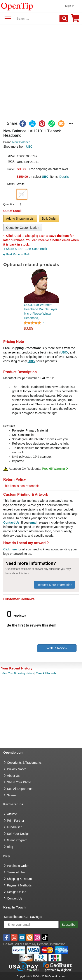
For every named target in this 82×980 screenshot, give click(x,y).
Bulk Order (49, 219)
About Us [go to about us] (13, 776)
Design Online (17, 892)
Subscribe (69, 925)
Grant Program (17, 840)
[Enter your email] (31, 925)
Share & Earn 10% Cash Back (25, 249)
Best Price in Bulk (17, 254)
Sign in (70, 6)
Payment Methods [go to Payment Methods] (19, 885)
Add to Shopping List (20, 219)
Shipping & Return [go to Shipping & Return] (19, 879)
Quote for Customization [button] (23, 228)
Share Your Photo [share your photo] (19, 782)
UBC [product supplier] (29, 147)
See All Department (7, 19)
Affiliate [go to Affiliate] (12, 814)
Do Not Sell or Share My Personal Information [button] (34, 944)
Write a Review (57, 648)
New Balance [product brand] (21, 142)
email (33, 522)
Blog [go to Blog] (10, 847)
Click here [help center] (10, 549)
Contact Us (11, 522)
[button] (22, 194)
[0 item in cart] (75, 20)
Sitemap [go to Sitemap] (13, 795)
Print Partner (16, 821)
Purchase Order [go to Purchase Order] (18, 866)
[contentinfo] (17, 6)
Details (64, 177)
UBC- (64, 352)
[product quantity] (26, 204)
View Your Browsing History (18, 673)
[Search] (64, 19)
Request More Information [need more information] (54, 585)
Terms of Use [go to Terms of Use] (16, 872)
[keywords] (37, 19)
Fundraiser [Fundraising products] (14, 827)
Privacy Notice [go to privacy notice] (17, 769)
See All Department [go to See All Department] (20, 789)
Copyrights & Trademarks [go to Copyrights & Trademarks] (24, 763)
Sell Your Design (18, 834)
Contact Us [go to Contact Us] (15, 898)
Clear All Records (46, 673)
